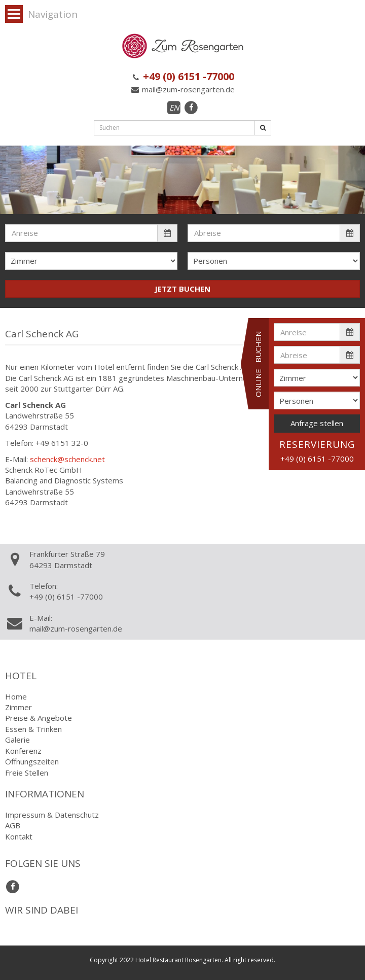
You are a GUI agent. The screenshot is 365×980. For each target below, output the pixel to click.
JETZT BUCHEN (182, 289)
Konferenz (23, 751)
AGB (13, 825)
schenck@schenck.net (67, 459)
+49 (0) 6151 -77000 (182, 76)
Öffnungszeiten (32, 761)
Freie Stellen (27, 773)
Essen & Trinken (33, 729)
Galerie (17, 740)
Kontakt (19, 836)
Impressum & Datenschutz (52, 815)
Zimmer (19, 707)
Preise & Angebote (39, 718)
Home (16, 696)
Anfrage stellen (317, 423)
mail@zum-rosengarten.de (182, 89)
